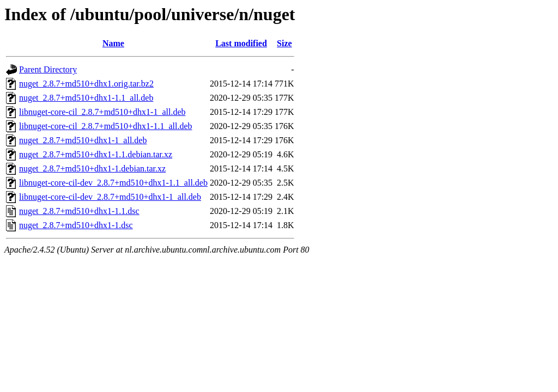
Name (113, 43)
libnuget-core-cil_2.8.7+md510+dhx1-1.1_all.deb (106, 126)
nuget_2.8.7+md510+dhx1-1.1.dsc (79, 211)
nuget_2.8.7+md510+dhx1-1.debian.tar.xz (92, 169)
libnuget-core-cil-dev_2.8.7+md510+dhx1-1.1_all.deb (113, 183)
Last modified (241, 43)
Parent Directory (48, 69)
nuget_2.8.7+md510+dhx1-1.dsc (76, 225)
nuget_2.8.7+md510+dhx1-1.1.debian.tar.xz (96, 154)
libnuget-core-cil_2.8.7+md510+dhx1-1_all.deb (102, 112)
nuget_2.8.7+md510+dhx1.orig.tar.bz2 (86, 84)
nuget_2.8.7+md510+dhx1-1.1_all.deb (86, 98)
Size (284, 43)
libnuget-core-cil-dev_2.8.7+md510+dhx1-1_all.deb (110, 197)
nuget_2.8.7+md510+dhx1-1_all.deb (83, 140)
